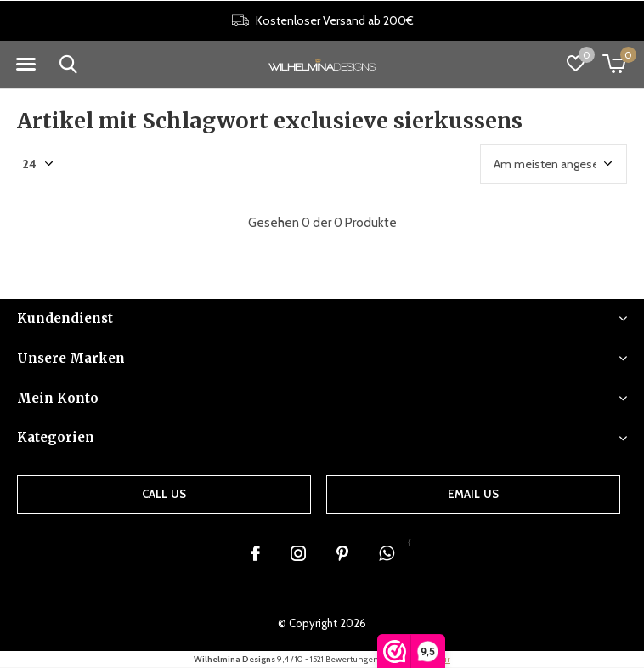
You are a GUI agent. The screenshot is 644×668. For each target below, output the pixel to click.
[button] (25, 65)
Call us (164, 494)
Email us (473, 494)
